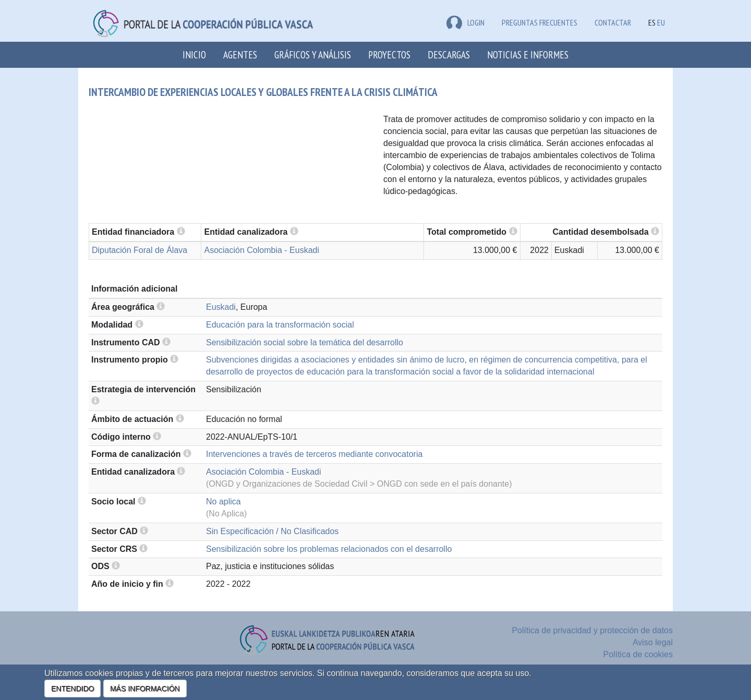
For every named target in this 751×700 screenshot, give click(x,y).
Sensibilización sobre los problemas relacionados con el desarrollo (329, 549)
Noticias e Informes (528, 55)
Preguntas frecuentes (540, 22)
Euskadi (221, 307)
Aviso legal (653, 642)
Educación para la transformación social (280, 325)
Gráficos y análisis (313, 55)
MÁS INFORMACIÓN (145, 689)
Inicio (194, 55)
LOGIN (465, 22)
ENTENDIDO (72, 689)
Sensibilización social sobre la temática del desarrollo (305, 342)
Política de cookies (638, 654)
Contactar (613, 22)
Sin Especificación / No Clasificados (272, 531)
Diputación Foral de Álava (140, 250)
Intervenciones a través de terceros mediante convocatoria (314, 454)
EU (661, 22)
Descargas (449, 55)
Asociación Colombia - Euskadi (262, 250)
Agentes (240, 55)
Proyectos (389, 55)
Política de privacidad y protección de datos (592, 630)
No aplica (223, 502)
